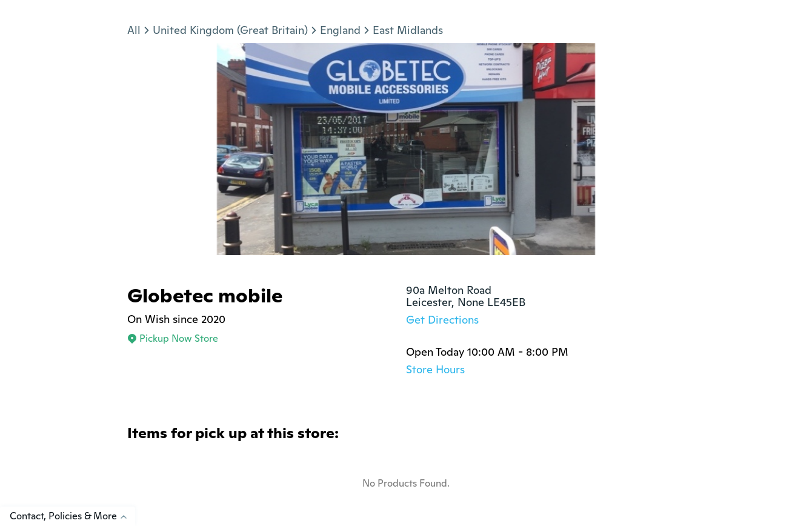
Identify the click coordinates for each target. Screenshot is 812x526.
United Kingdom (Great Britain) (230, 30)
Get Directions (442, 320)
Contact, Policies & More (72, 516)
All (134, 30)
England (340, 30)
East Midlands (408, 30)
